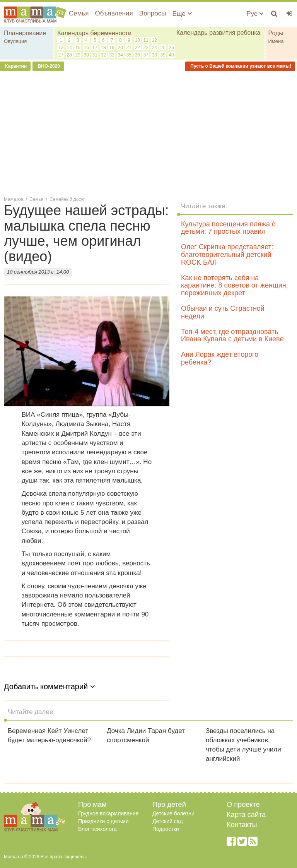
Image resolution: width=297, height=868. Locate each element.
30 (86, 55)
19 (112, 48)
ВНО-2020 (48, 66)
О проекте (243, 805)
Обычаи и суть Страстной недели (223, 312)
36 (137, 55)
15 (78, 48)
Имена (276, 41)
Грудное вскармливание (108, 813)
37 (146, 55)
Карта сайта (246, 815)
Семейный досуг (67, 199)
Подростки (166, 829)
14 (69, 48)
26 (172, 48)
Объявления (114, 13)
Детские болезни (173, 813)
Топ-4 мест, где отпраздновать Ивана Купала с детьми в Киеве (232, 336)
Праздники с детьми (103, 821)
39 (163, 55)
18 (103, 48)
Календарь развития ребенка (218, 33)
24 (154, 48)
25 (163, 48)
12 (154, 40)
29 (78, 55)
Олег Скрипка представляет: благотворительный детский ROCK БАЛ (227, 255)
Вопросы (153, 13)
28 (69, 55)
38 (154, 55)
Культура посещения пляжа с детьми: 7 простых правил (228, 228)
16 (86, 48)
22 (137, 48)
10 (137, 40)
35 (129, 55)
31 (95, 55)
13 (61, 48)
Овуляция (15, 41)
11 (146, 40)
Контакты (242, 825)
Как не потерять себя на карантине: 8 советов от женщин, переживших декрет (235, 286)
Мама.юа (14, 199)
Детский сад (168, 821)
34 (120, 55)
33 (112, 55)
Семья (79, 13)
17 (95, 48)
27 (61, 55)
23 (146, 48)
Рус (255, 14)
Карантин (15, 66)
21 (129, 48)
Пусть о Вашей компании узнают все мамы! (240, 66)
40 (172, 55)
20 (120, 48)
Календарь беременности (94, 33)
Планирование (25, 33)
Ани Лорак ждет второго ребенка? (220, 358)
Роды (276, 33)
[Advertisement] (148, 133)
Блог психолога (97, 829)
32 (103, 55)
